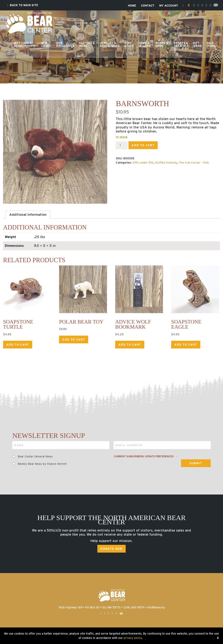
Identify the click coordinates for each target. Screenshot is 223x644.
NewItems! (46, 44)
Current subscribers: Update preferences (145, 456)
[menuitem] (23, 5)
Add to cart (143, 145)
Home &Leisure (145, 44)
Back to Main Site (23, 5)
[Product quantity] (122, 145)
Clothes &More (87, 44)
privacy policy (133, 638)
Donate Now (111, 549)
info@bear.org (156, 607)
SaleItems (211, 44)
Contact (148, 6)
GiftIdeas (197, 44)
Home (132, 6)
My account (169, 6)
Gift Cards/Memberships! (25, 44)
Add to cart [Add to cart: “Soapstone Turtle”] (18, 345)
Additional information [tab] (28, 215)
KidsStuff (129, 44)
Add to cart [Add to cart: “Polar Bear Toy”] (74, 339)
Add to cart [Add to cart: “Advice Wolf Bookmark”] (130, 345)
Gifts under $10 (143, 163)
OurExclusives (65, 44)
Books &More (162, 44)
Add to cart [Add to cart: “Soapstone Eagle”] (186, 345)
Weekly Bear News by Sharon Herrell (42, 464)
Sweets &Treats (181, 44)
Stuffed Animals (166, 163)
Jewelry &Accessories (110, 44)
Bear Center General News (35, 456)
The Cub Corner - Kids (194, 163)
